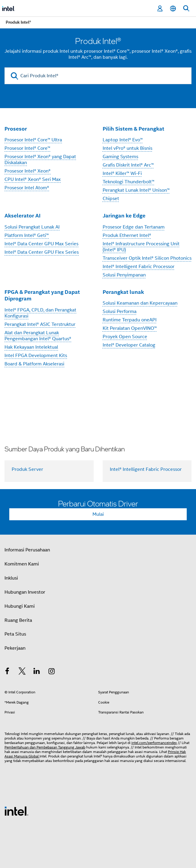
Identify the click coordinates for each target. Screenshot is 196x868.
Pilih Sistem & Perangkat (133, 129)
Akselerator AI (23, 216)
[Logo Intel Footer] (16, 811)
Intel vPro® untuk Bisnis (127, 148)
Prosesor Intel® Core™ (27, 148)
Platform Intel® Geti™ (27, 235)
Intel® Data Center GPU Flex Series (42, 252)
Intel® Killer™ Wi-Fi (122, 173)
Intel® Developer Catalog (129, 345)
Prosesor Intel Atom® (27, 188)
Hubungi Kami (20, 606)
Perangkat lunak (123, 292)
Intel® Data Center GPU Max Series (41, 244)
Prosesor (16, 129)
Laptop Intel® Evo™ (123, 140)
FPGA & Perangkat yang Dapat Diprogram (42, 295)
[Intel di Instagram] (52, 672)
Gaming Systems (120, 157)
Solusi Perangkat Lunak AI (32, 227)
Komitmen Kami (22, 564)
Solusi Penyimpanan (124, 275)
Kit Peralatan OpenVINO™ (130, 328)
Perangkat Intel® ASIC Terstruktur (40, 324)
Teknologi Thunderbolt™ (129, 182)
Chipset (111, 199)
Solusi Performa (120, 311)
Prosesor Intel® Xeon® (28, 171)
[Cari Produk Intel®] (98, 76)
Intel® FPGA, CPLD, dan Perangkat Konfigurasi (40, 313)
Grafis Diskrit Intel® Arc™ (128, 165)
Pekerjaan (15, 648)
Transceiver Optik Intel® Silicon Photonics (147, 258)
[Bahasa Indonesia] (173, 9)
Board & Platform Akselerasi (34, 364)
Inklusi (11, 578)
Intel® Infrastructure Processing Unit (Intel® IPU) (141, 247)
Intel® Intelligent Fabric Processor (139, 267)
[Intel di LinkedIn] (37, 672)
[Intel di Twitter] (22, 672)
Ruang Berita (18, 620)
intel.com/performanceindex (154, 743)
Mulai (98, 514)
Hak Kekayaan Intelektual (31, 347)
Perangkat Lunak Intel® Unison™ (136, 190)
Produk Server (27, 469)
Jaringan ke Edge (124, 216)
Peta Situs (15, 634)
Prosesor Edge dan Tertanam (134, 227)
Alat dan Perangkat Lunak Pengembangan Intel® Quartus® (38, 336)
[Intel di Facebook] (7, 672)
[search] (15, 76)
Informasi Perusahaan (27, 550)
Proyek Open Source (125, 337)
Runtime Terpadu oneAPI (130, 320)
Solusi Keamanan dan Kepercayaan (140, 303)
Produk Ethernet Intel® (127, 235)
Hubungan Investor (25, 592)
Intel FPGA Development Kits (36, 356)
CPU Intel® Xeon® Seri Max (33, 179)
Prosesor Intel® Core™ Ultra (33, 140)
